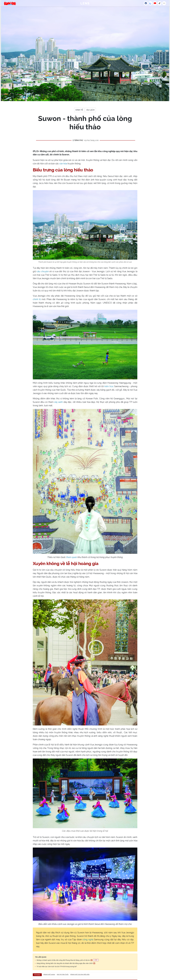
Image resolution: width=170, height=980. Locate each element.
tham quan (72, 557)
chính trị (37, 299)
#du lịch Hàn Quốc (63, 974)
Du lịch (90, 110)
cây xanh (58, 402)
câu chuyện (43, 271)
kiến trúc (109, 386)
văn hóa (63, 164)
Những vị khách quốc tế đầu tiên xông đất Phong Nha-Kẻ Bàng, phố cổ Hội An (68, 960)
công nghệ (88, 940)
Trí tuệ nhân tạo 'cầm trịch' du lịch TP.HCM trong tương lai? (57, 967)
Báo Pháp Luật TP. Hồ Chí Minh (10, 3)
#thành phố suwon (49, 974)
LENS (85, 3)
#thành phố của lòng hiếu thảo (80, 974)
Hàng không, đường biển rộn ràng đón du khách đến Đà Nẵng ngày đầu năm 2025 (66, 963)
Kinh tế (79, 110)
